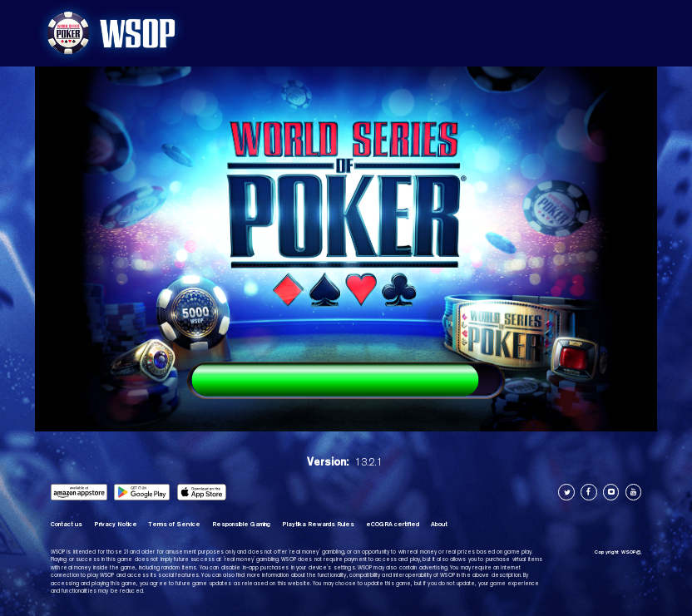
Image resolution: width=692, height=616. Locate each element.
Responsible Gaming (241, 524)
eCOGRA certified (393, 524)
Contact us (67, 524)
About (439, 524)
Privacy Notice (116, 524)
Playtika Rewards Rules (318, 524)
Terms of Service (174, 524)
